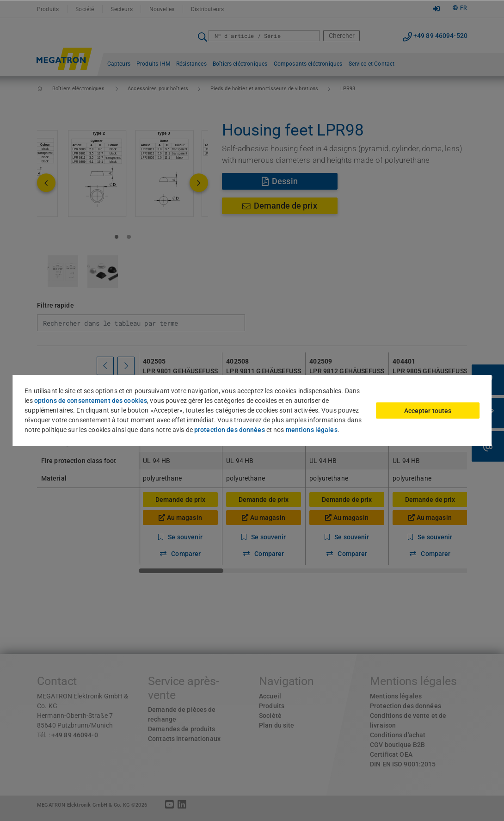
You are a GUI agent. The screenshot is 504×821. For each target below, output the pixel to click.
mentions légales (312, 430)
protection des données (230, 430)
